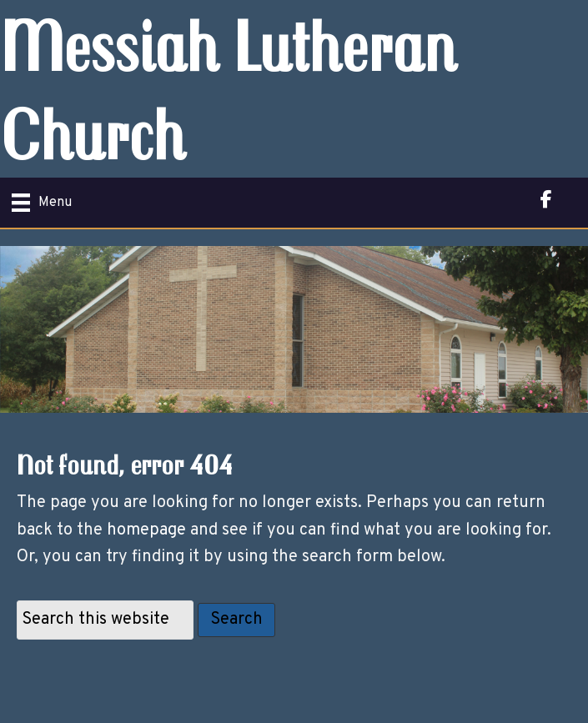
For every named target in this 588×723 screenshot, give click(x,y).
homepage (146, 530)
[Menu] (42, 203)
